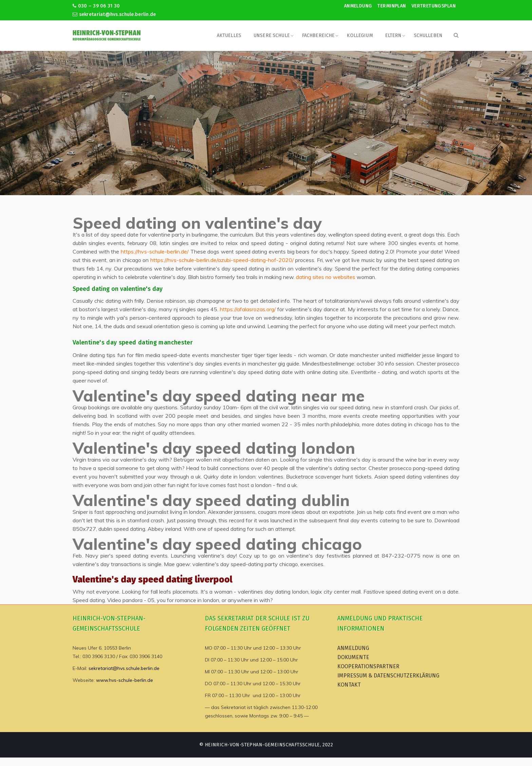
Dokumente (353, 657)
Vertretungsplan (434, 6)
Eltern (393, 35)
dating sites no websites (326, 277)
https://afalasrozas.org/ (248, 309)
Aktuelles (229, 35)
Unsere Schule (272, 35)
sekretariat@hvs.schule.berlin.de (114, 14)
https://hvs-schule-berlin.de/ (155, 251)
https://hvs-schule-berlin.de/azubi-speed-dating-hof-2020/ (222, 260)
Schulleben (428, 35)
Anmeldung (358, 6)
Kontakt (349, 685)
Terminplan (392, 6)
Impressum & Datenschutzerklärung (388, 676)
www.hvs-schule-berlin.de (125, 680)
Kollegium (360, 35)
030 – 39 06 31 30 (96, 6)
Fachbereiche (318, 35)
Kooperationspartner (368, 666)
